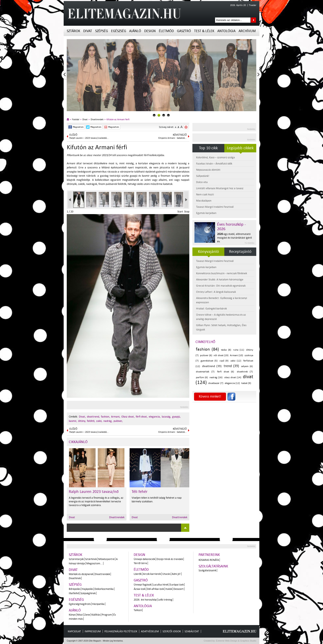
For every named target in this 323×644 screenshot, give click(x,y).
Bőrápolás (75, 589)
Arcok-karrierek (152, 574)
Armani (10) (236, 355)
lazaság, (166, 417)
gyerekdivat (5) (209, 361)
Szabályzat (192, 631)
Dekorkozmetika (104, 589)
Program (107, 615)
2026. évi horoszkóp (145, 600)
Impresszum (93, 631)
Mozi (80, 615)
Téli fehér (140, 492)
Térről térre (140, 563)
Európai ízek (177, 585)
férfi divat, (142, 417)
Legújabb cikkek (240, 148)
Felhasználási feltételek (121, 631)
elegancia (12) (232, 383)
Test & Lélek (204, 31)
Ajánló (135, 31)
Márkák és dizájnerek (81, 574)
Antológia (226, 31)
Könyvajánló (208, 252)
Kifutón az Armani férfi (118, 120)
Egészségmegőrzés (80, 604)
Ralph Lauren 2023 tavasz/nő (94, 492)
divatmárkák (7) (205, 372)
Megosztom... (94, 563)
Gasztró (184, 31)
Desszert (178, 589)
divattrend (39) (212, 366)
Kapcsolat (74, 631)
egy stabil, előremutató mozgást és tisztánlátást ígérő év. (234, 238)
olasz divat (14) (233, 377)
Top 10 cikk (208, 148)
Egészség (119, 31)
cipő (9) (224, 361)
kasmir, (73, 421)
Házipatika (98, 604)
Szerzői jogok (172, 631)
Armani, (116, 417)
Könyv (72, 615)
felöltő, (91, 421)
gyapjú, (176, 417)
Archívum (247, 31)
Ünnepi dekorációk (144, 559)
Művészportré (106, 559)
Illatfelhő (74, 593)
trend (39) (231, 366)
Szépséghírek (88, 593)
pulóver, (118, 421)
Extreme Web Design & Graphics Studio (236, 641)
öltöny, (82, 421)
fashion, (105, 417)
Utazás (166, 574)
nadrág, (108, 421)
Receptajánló (240, 252)
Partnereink (209, 555)
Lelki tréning (165, 600)
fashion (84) (207, 349)
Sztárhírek (91, 559)
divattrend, (93, 417)
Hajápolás (87, 589)
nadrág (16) (216, 377)
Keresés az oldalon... (253, 20)
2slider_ (164, 115)
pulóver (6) (206, 355)
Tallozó (138, 610)
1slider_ (159, 115)
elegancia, (155, 417)
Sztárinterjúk (76, 559)
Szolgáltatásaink (213, 566)
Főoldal (76, 120)
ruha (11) (239, 350)
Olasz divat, (128, 417)
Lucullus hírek (161, 585)
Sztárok (73, 31)
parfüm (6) (202, 377)
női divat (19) (221, 355)
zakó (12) (236, 361)
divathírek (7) (245, 372)
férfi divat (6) (226, 372)
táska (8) (226, 350)
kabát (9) (246, 383)
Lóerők (138, 574)
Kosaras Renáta (209, 560)
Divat (88, 31)
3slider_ (168, 115)
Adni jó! (176, 574)
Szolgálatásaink (207, 570)
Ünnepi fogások (143, 585)
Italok (169, 589)
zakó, (99, 421)
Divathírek (75, 578)
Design (150, 31)
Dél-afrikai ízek (155, 589)
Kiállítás (96, 615)
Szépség (102, 31)
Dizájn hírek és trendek (170, 559)
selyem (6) (247, 366)
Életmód (166, 31)
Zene (87, 615)
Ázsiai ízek (140, 589)
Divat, (82, 417)
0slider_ (154, 115)
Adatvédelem (150, 631)
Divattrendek (97, 120)
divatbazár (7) (216, 383)
